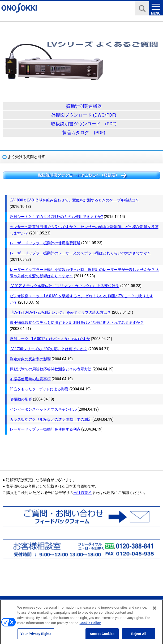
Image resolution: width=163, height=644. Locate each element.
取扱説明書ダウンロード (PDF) (84, 124)
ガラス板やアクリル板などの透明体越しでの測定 (51, 419)
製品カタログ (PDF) (84, 133)
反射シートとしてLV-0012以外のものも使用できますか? (56, 217)
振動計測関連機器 (84, 106)
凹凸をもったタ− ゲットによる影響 (39, 389)
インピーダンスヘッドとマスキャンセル (43, 409)
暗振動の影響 (21, 399)
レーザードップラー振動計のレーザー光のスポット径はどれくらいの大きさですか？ (80, 253)
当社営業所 (83, 493)
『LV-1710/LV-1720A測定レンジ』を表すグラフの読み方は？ (61, 312)
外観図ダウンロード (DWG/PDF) (84, 115)
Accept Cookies (102, 636)
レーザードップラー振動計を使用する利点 (45, 429)
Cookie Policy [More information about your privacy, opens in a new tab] (90, 625)
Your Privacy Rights (36, 636)
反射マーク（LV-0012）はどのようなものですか (50, 339)
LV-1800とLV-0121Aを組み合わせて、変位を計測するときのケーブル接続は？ (75, 200)
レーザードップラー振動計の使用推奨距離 (45, 243)
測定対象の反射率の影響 (30, 359)
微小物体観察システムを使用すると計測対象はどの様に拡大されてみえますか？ (77, 323)
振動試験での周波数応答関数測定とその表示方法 (51, 369)
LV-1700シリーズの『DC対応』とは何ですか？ (49, 349)
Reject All (139, 636)
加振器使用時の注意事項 (30, 379)
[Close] (155, 610)
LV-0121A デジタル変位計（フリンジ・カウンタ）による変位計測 (65, 286)
